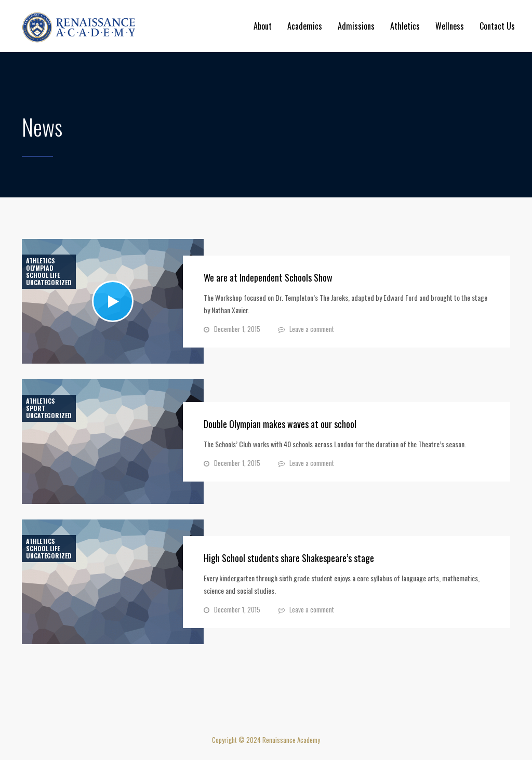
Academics (305, 26)
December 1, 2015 (237, 329)
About (263, 26)
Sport (36, 408)
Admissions (356, 26)
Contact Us (497, 26)
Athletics (405, 26)
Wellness (450, 26)
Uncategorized (49, 283)
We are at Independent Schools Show (268, 277)
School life (43, 275)
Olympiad (40, 268)
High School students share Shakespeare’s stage (289, 558)
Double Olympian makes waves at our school (280, 424)
